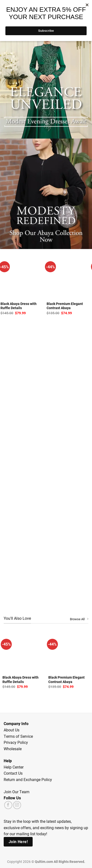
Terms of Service (18, 736)
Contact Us (13, 773)
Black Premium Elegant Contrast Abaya (65, 306)
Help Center (14, 767)
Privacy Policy (16, 742)
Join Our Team (17, 792)
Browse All (79, 619)
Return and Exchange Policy (28, 779)
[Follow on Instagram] (17, 805)
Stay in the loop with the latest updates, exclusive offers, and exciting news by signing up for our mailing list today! (46, 827)
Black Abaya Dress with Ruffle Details (19, 306)
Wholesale (13, 749)
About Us (12, 730)
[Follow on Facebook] (8, 805)
